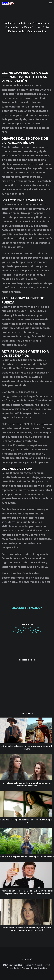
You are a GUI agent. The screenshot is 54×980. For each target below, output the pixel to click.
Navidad (43, 968)
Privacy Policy (13, 968)
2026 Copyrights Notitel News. (17, 965)
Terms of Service (30, 968)
